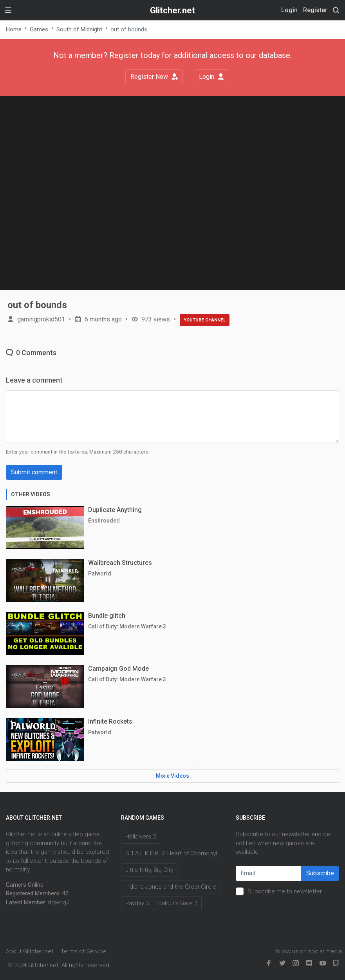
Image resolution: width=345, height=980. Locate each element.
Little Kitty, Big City (149, 870)
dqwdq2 (59, 902)
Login (211, 77)
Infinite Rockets (110, 721)
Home (14, 29)
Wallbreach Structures (120, 563)
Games (39, 29)
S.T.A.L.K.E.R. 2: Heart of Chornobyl (171, 853)
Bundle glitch (107, 616)
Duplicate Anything (115, 510)
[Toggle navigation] (8, 10)
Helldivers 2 (141, 837)
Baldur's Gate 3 (178, 903)
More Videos (172, 776)
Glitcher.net (172, 10)
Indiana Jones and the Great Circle (171, 887)
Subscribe (320, 873)
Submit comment (34, 472)
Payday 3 (137, 903)
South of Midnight (79, 29)
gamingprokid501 (41, 319)
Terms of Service (84, 951)
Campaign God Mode (118, 669)
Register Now (154, 77)
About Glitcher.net (30, 951)
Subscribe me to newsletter (285, 891)
